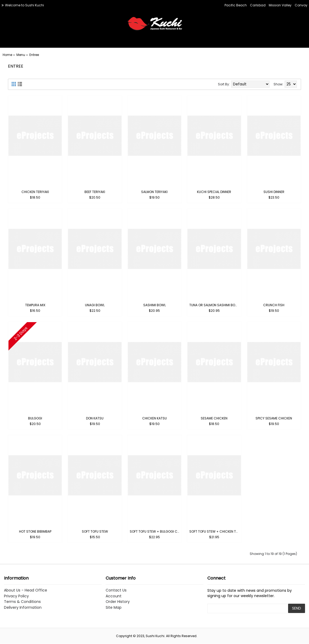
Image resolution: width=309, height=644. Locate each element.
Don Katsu (95, 418)
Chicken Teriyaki (35, 192)
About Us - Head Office (26, 590)
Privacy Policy (16, 596)
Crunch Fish (274, 305)
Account (114, 596)
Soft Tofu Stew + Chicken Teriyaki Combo (215, 531)
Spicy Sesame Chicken (274, 418)
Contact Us (116, 590)
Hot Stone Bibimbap (35, 531)
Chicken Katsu (154, 418)
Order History (118, 602)
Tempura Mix (35, 305)
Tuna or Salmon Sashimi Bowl (214, 305)
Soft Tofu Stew (95, 531)
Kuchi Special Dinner (214, 192)
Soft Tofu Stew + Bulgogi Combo (155, 531)
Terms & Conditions (22, 602)
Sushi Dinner (274, 192)
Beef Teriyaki (95, 192)
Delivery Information (23, 608)
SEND (297, 608)
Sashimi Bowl (154, 305)
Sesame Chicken (214, 418)
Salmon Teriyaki (154, 192)
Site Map (114, 608)
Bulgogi (35, 418)
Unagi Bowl (95, 305)
